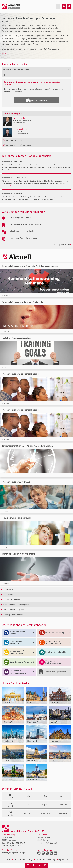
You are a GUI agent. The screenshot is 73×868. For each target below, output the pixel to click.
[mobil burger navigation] (58, 6)
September (62, 805)
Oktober (28, 813)
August (45, 805)
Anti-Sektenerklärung (22, 860)
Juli (28, 805)
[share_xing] (28, 865)
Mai (45, 796)
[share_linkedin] (45, 865)
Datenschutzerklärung (44, 860)
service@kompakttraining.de (14, 853)
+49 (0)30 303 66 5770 (51, 843)
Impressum (62, 860)
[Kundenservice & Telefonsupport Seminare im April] (64, 6)
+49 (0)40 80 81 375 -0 (15, 843)
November (45, 813)
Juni (62, 796)
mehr (5, 53)
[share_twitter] (39, 865)
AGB (8, 860)
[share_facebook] (34, 865)
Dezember (62, 813)
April (28, 796)
